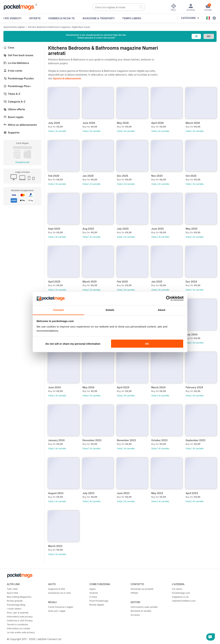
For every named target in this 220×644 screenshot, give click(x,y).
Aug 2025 (88, 229)
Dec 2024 (191, 282)
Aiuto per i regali (57, 611)
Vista (51, 131)
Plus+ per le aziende (18, 613)
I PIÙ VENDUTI (12, 18)
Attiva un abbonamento (20, 125)
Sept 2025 (54, 229)
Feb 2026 (54, 176)
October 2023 (159, 440)
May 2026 (123, 123)
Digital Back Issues (81, 27)
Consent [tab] (59, 310)
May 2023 (157, 493)
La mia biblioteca (16, 63)
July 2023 (88, 493)
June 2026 (89, 123)
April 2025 (54, 282)
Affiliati (134, 593)
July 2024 (192, 334)
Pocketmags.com (181, 593)
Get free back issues (18, 55)
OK (147, 344)
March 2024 (158, 387)
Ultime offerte (14, 109)
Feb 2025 (122, 282)
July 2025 (123, 229)
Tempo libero (132, 18)
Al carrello (61, 131)
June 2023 (123, 493)
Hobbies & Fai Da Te (61, 18)
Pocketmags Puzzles (19, 78)
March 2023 (55, 546)
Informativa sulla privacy (20, 617)
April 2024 (123, 387)
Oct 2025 (191, 176)
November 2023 (126, 440)
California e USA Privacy (20, 620)
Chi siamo (177, 589)
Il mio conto (13, 71)
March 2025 (90, 282)
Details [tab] (110, 310)
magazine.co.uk (180, 597)
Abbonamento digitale (14, 27)
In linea (93, 597)
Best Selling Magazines (19, 597)
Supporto (11, 132)
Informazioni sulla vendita (144, 607)
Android (93, 593)
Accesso (135, 615)
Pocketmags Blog (16, 605)
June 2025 (158, 229)
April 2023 (192, 493)
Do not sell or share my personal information (73, 344)
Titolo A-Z (12, 94)
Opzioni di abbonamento (67, 78)
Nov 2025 (157, 176)
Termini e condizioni (17, 624)
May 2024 (88, 387)
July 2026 (54, 123)
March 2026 (193, 123)
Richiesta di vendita (141, 611)
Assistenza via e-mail (59, 593)
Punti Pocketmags (99, 601)
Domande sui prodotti (142, 589)
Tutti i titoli (12, 589)
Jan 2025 (157, 282)
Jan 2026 (88, 176)
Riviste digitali (97, 605)
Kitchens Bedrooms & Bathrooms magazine (49, 27)
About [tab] (162, 310)
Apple (92, 589)
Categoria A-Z (14, 102)
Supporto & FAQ (56, 589)
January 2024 (56, 440)
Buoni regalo (13, 117)
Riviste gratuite (15, 601)
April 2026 (157, 123)
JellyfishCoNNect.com (184, 601)
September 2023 (196, 440)
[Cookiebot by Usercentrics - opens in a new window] (169, 298)
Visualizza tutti (22, 162)
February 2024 (194, 387)
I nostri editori (14, 609)
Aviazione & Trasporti (98, 18)
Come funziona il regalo (61, 607)
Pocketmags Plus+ (17, 86)
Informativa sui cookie (18, 628)
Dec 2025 (123, 176)
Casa (9, 47)
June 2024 (54, 387)
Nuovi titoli (12, 593)
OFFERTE (35, 18)
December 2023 (92, 440)
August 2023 (56, 493)
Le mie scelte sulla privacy (21, 632)
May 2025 (191, 229)
